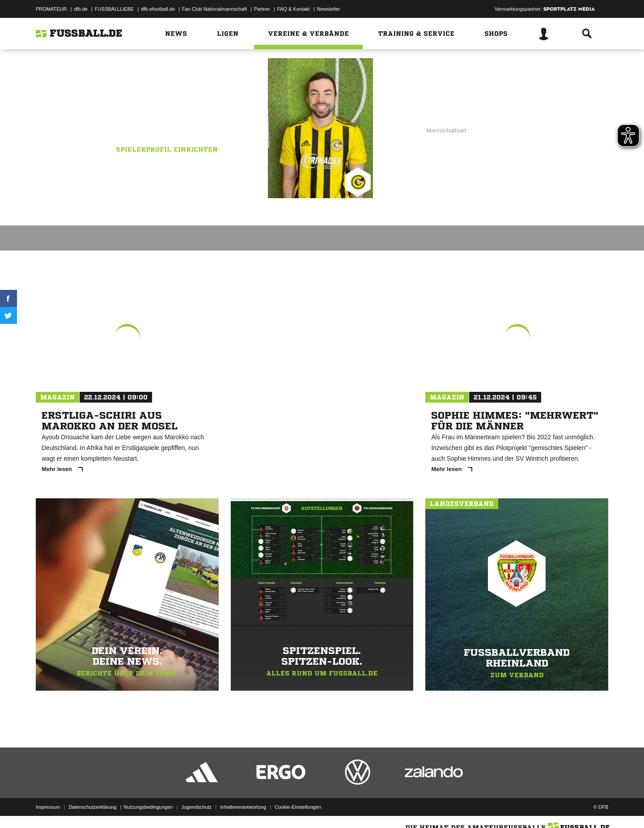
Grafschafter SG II (180, 119)
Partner (262, 9)
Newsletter (329, 9)
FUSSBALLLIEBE (114, 9)
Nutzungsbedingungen (148, 807)
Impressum (48, 807)
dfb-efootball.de (158, 9)
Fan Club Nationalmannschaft (214, 9)
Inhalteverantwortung (243, 807)
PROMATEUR (51, 9)
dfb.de (81, 9)
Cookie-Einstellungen (298, 807)
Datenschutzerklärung (92, 807)
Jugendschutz (196, 807)
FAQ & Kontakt (294, 9)
